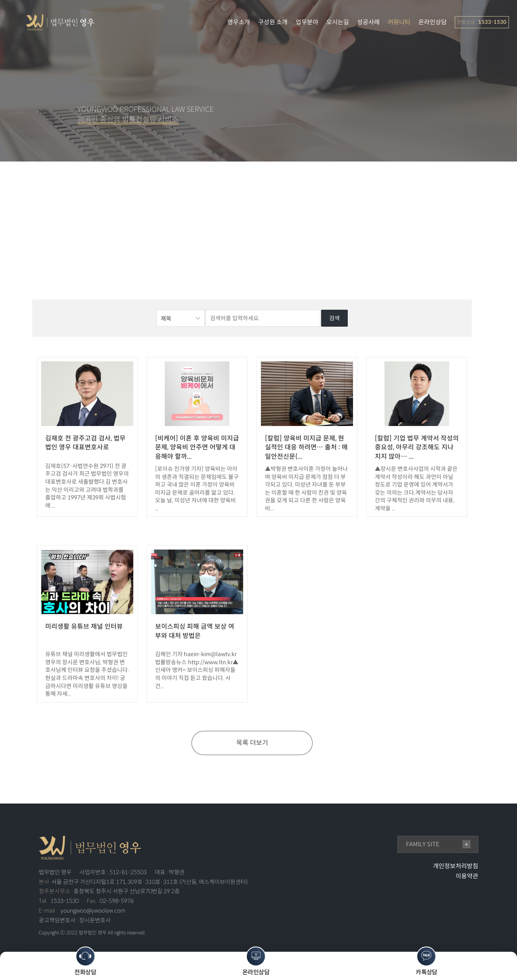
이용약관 (467, 876)
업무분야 (307, 22)
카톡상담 (427, 961)
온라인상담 (433, 22)
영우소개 (239, 22)
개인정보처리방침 (456, 866)
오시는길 (338, 22)
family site (423, 844)
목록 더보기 (252, 743)
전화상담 (85, 961)
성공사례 (368, 22)
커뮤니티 (399, 22)
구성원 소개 (273, 22)
